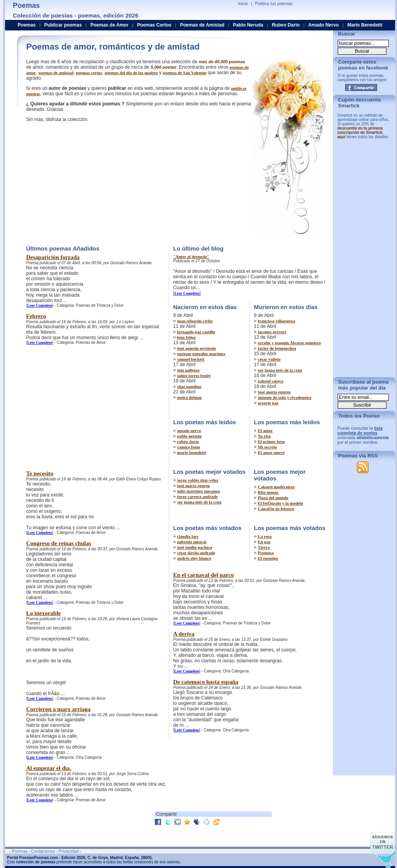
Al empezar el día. (49, 768)
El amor (265, 430)
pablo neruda (189, 436)
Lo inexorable (43, 613)
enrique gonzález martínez (201, 354)
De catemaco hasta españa (206, 682)
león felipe (186, 337)
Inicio (243, 4)
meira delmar (190, 397)
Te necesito (40, 473)
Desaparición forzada (53, 257)
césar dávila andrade (196, 553)
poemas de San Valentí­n (185, 73)
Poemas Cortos (154, 25)
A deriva (184, 634)
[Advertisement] (92, 181)
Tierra (264, 547)
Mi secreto (267, 447)
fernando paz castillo (196, 332)
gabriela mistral (192, 542)
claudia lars (188, 536)
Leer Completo (40, 305)
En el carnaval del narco (204, 575)
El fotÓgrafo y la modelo (280, 503)
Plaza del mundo (273, 498)
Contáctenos (43, 851)
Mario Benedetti (365, 25)
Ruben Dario (286, 25)
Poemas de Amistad (202, 25)
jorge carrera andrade (197, 496)
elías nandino (189, 386)
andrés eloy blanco (194, 558)
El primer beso (271, 441)
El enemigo (268, 558)
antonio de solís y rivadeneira (285, 397)
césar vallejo (269, 359)
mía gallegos (188, 370)
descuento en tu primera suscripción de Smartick (360, 130)
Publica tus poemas (274, 4)
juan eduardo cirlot (195, 321)
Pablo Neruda (248, 25)
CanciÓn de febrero (276, 509)
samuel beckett (191, 359)
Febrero (36, 316)
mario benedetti (191, 452)
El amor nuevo (271, 452)
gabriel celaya (270, 381)
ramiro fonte (189, 447)
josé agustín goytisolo (197, 348)
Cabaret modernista (276, 487)
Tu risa (264, 436)
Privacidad (68, 851)
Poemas (27, 25)
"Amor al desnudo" (191, 256)
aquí (341, 137)
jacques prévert (272, 332)
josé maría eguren (274, 392)
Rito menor (268, 492)
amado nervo (189, 430)
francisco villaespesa (276, 321)
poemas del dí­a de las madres (131, 73)
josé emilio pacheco (195, 547)
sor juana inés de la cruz (280, 370)
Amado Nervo (323, 25)
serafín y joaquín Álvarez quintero (289, 343)
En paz (264, 542)
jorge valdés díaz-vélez (198, 480)
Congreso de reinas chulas (59, 543)
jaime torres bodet (194, 375)
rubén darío (188, 441)
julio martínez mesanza (198, 491)
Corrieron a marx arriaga (58, 709)
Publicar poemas (63, 25)
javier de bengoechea (277, 348)
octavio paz (268, 403)
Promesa (266, 553)
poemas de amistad (56, 73)
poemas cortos (89, 73)
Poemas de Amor (110, 25)
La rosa (265, 536)
